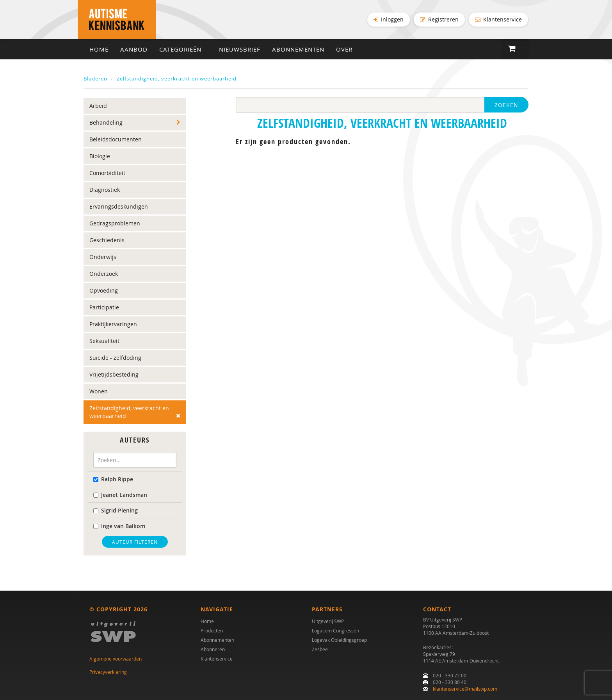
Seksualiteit (104, 341)
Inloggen (389, 19)
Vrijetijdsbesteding (114, 374)
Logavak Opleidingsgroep (339, 640)
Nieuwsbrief (240, 49)
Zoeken (506, 105)
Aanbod (134, 49)
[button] (515, 49)
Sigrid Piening (116, 510)
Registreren (439, 19)
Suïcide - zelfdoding (115, 358)
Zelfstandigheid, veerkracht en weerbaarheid (177, 79)
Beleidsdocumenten (116, 139)
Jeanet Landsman (120, 495)
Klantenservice (498, 19)
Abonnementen (298, 49)
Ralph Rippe (113, 479)
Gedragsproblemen (115, 223)
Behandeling (106, 122)
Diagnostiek (105, 190)
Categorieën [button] (183, 49)
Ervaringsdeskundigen (119, 206)
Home (99, 49)
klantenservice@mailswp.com (465, 689)
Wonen (99, 391)
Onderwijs (103, 257)
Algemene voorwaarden (116, 659)
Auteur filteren (135, 542)
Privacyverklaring (108, 672)
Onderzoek (104, 274)
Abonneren (213, 649)
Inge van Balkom (119, 526)
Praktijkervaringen (113, 324)
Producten (212, 630)
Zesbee (320, 649)
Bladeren (95, 79)
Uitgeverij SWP (328, 621)
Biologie (100, 156)
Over (344, 49)
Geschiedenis (107, 240)
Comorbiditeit (107, 173)
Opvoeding (104, 290)
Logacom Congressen (335, 630)
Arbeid (98, 106)
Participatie (104, 307)
